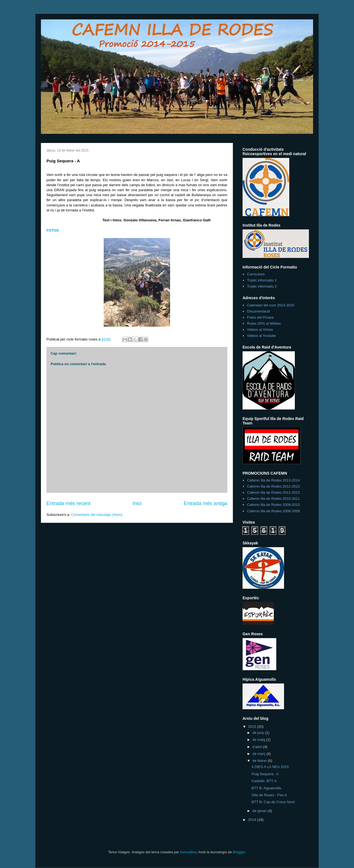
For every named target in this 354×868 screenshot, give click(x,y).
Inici (137, 503)
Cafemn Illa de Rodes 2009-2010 (273, 505)
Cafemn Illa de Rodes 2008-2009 (273, 511)
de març (260, 754)
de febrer (260, 761)
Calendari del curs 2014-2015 (271, 305)
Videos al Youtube (261, 336)
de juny (259, 733)
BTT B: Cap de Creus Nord (273, 802)
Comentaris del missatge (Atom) (97, 515)
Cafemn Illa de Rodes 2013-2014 (273, 480)
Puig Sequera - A (265, 774)
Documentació (258, 311)
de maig (259, 740)
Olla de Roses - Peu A (269, 795)
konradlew (188, 852)
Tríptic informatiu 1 (262, 280)
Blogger (239, 852)
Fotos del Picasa (260, 317)
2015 (253, 727)
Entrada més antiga (205, 503)
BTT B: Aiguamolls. (267, 788)
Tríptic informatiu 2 (262, 286)
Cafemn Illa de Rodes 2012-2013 (273, 486)
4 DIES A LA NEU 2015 (270, 767)
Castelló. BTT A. (264, 781)
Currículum (256, 274)
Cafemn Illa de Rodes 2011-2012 (273, 492)
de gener (260, 811)
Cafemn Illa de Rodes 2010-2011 (273, 499)
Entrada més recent (68, 503)
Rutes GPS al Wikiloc (264, 323)
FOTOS (53, 230)
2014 (253, 820)
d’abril (258, 747)
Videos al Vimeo (260, 330)
